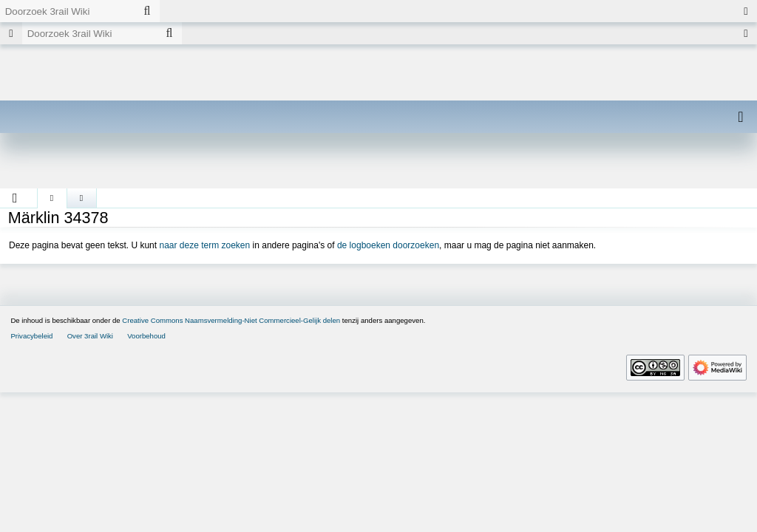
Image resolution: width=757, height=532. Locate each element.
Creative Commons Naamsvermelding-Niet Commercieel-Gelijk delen (231, 320)
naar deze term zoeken (204, 245)
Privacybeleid (31, 336)
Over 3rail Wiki (90, 336)
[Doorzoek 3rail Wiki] (67, 11)
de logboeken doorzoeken (388, 245)
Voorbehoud (146, 336)
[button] (15, 198)
